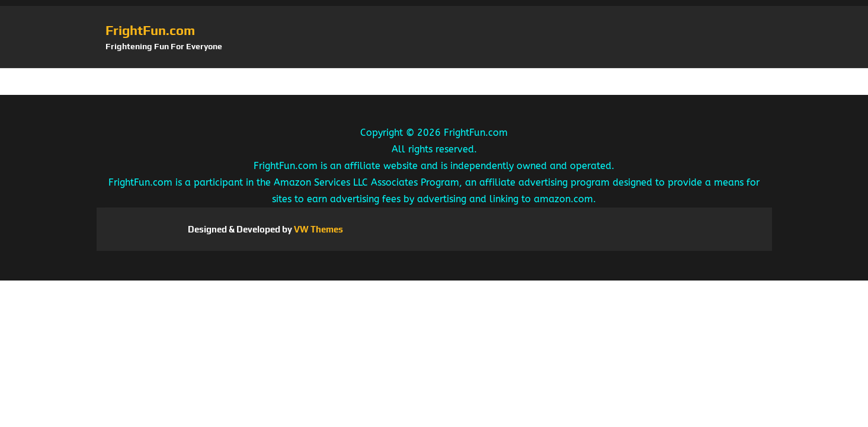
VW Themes (318, 229)
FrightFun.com (150, 30)
